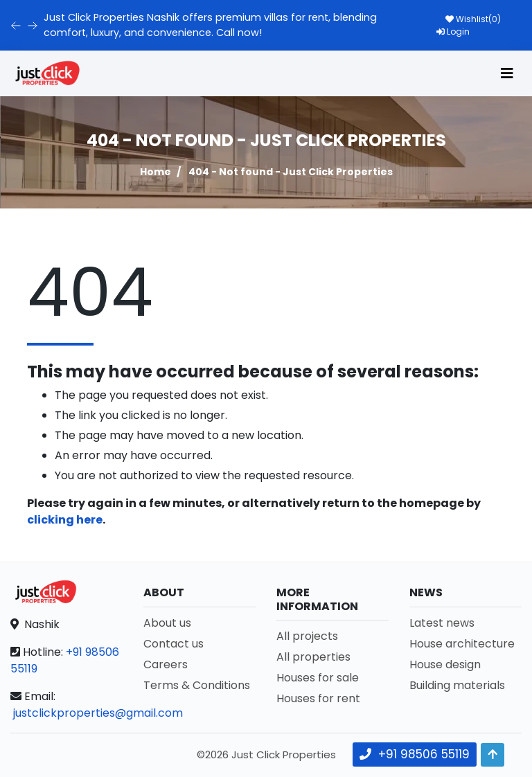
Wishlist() (473, 19)
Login (453, 32)
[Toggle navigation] (507, 73)
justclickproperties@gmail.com (98, 713)
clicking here (65, 520)
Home (156, 172)
